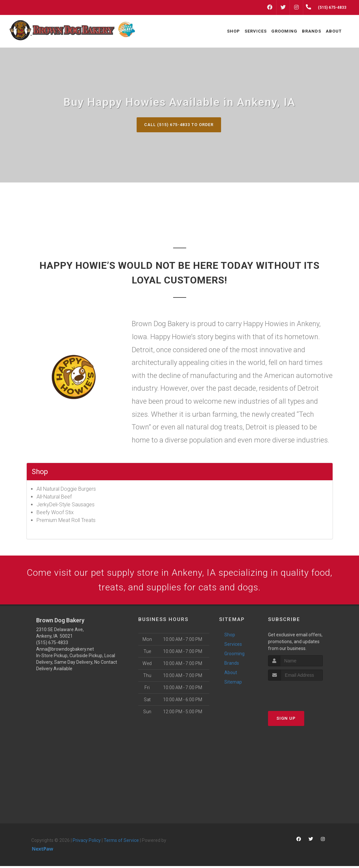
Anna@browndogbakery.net (65, 651)
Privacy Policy (87, 843)
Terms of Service (121, 843)
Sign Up (286, 720)
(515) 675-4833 (52, 645)
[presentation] (303, 695)
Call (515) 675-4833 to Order (179, 125)
